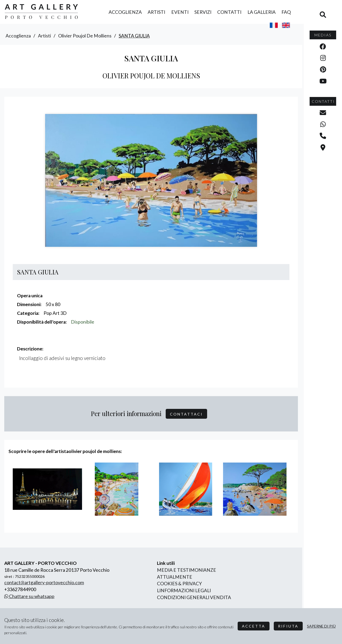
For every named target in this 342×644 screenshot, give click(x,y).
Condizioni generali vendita (194, 597)
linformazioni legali (184, 590)
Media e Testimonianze (187, 570)
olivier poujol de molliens (85, 36)
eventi (180, 12)
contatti (229, 12)
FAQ (286, 12)
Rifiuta (288, 626)
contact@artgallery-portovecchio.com (44, 582)
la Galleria (262, 12)
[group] (47, 489)
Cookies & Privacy (179, 584)
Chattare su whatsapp (29, 596)
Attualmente (175, 577)
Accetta (254, 626)
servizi (203, 12)
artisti (156, 12)
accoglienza (125, 12)
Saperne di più (321, 626)
